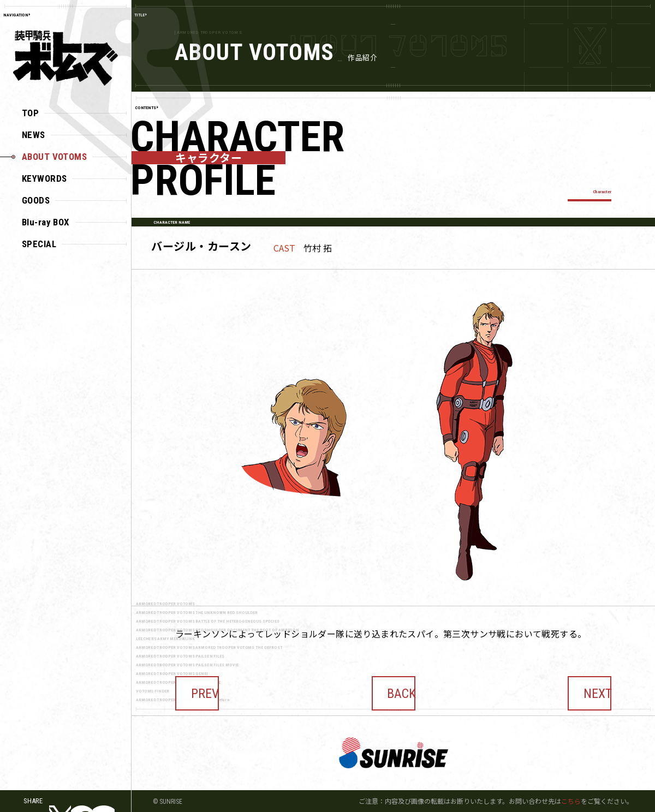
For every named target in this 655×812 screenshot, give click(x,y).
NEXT (589, 685)
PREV (197, 685)
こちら (571, 801)
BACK (394, 685)
